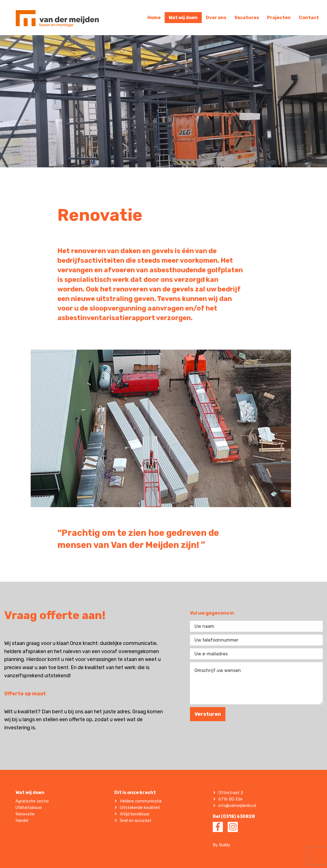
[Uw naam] (256, 626)
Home (154, 18)
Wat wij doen (183, 18)
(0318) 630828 (238, 816)
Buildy (225, 845)
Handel (22, 821)
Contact (309, 18)
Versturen (208, 714)
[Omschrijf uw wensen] (256, 683)
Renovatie (25, 814)
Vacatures (247, 18)
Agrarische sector (32, 801)
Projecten (279, 18)
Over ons (216, 18)
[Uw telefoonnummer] (256, 640)
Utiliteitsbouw (29, 808)
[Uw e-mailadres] (256, 654)
